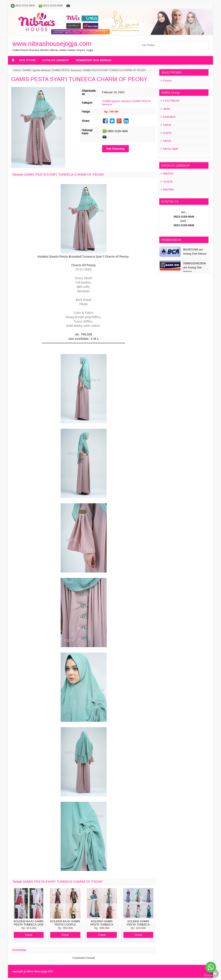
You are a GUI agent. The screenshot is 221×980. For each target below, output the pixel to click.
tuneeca (76, 70)
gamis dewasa (42, 70)
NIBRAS (168, 174)
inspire (167, 133)
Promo (167, 81)
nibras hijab (171, 149)
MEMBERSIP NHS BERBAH (94, 60)
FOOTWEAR (171, 101)
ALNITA (168, 182)
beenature (169, 117)
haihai (167, 125)
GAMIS (27, 70)
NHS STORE (27, 60)
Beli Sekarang (115, 149)
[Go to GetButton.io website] (211, 976)
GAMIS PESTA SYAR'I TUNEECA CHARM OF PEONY (79, 79)
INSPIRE (169, 190)
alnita (167, 109)
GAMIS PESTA (61, 70)
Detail (29, 935)
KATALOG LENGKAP (56, 60)
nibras (167, 141)
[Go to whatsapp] (211, 967)
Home (17, 70)
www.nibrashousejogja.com (52, 44)
